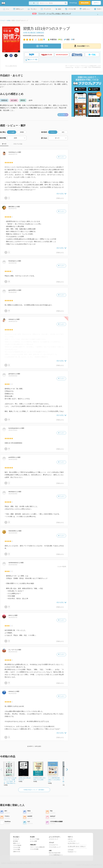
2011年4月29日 (13, 494)
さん (13, 152)
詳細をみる (60, 198)
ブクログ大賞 (17, 847)
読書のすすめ (17, 852)
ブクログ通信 (17, 849)
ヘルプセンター (72, 841)
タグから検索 (33, 841)
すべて (4, 144)
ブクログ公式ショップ (55, 847)
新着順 (22, 132)
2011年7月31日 (13, 430)
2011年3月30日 (13, 533)
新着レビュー (17, 843)
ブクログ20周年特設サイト (56, 855)
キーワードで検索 (35, 839)
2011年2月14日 (13, 652)
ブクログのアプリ (53, 845)
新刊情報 (15, 841)
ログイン (96, 3)
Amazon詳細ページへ (82, 46)
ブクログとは (73, 3)
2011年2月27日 (13, 617)
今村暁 (25, 33)
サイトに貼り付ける (11, 66)
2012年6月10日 (13, 376)
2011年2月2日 (13, 693)
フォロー (61, 157)
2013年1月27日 (13, 321)
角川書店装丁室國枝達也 (36, 33)
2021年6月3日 (13, 263)
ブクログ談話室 (17, 845)
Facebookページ (72, 852)
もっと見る (63, 115)
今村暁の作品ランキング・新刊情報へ (34, 790)
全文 (63, 132)
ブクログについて (53, 839)
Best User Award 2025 (55, 853)
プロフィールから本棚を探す (37, 847)
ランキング (16, 839)
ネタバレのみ (18, 144)
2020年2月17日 (13, 154)
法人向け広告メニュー (74, 843)
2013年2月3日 (13, 292)
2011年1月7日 (13, 209)
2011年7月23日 (13, 459)
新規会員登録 (85, 3)
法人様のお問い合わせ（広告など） (77, 847)
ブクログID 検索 (34, 849)
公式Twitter (71, 850)
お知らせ (70, 839)
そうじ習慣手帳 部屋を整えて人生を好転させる (54, 780)
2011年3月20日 (13, 565)
